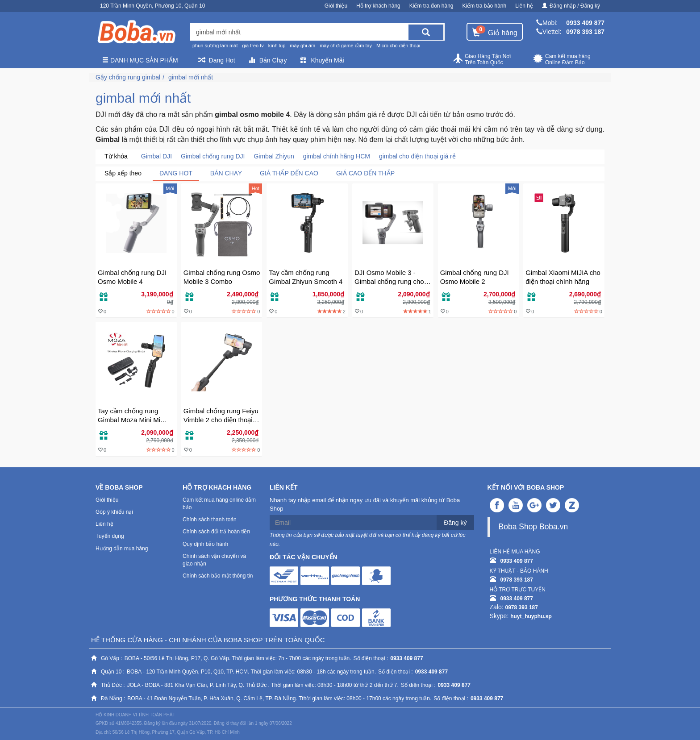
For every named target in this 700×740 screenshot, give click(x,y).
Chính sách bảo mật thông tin (218, 576)
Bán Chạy (268, 60)
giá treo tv (253, 46)
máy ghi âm (302, 46)
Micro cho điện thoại (398, 46)
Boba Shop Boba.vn (533, 527)
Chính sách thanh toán (210, 520)
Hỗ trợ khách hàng (378, 6)
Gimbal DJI (156, 156)
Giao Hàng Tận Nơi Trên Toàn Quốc (482, 59)
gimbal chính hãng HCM (337, 156)
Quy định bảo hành (205, 544)
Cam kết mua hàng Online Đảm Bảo (562, 59)
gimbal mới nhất (191, 77)
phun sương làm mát (215, 46)
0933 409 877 (585, 23)
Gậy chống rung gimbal (128, 77)
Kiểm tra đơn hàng (431, 6)
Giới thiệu (336, 6)
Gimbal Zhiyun (274, 156)
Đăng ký (455, 523)
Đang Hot (217, 60)
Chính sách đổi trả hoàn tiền (216, 532)
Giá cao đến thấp (365, 173)
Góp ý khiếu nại (114, 512)
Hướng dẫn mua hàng (122, 549)
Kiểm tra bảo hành (485, 6)
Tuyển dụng (110, 536)
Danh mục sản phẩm (140, 60)
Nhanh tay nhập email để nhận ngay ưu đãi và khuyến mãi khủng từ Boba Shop (365, 504)
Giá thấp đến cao (289, 173)
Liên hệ (524, 6)
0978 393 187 (585, 32)
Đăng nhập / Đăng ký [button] (571, 6)
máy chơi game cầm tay (346, 46)
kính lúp (277, 46)
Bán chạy (226, 173)
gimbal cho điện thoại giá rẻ (417, 156)
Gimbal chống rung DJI (213, 156)
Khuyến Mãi (322, 60)
